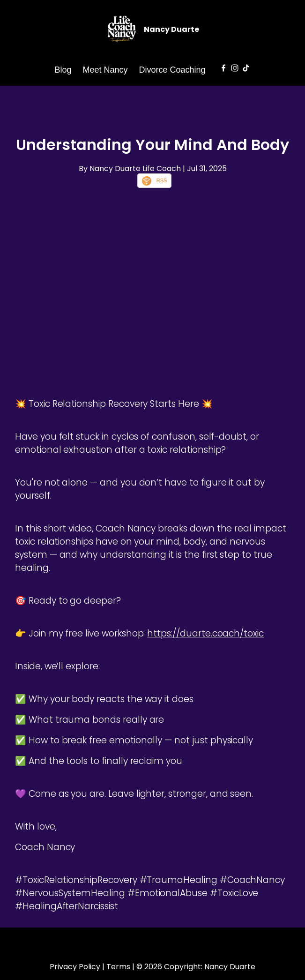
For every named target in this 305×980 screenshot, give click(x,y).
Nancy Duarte (171, 29)
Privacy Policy (75, 967)
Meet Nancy (105, 70)
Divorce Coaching (172, 70)
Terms (118, 967)
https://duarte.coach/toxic (205, 633)
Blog (63, 70)
